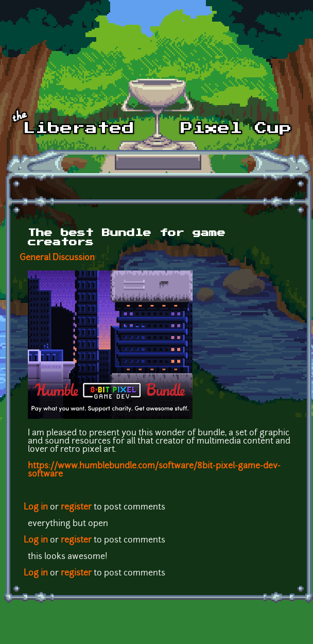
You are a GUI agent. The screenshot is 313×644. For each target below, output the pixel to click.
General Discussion (57, 258)
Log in (36, 507)
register (76, 507)
